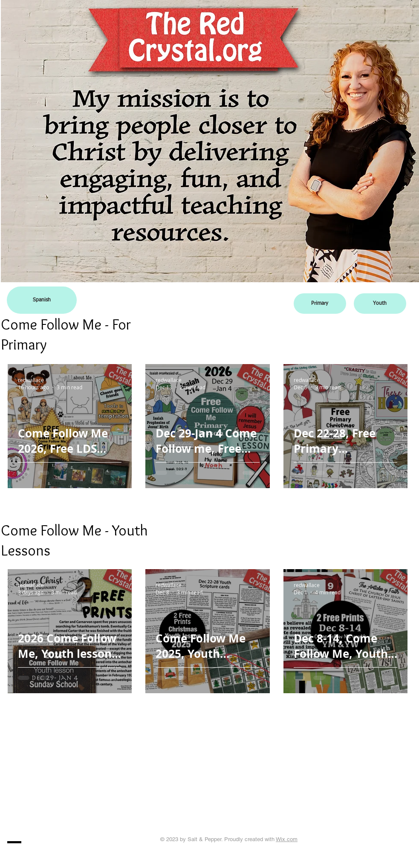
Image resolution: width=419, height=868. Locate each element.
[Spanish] (42, 300)
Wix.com (287, 839)
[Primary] (320, 304)
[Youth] (380, 304)
